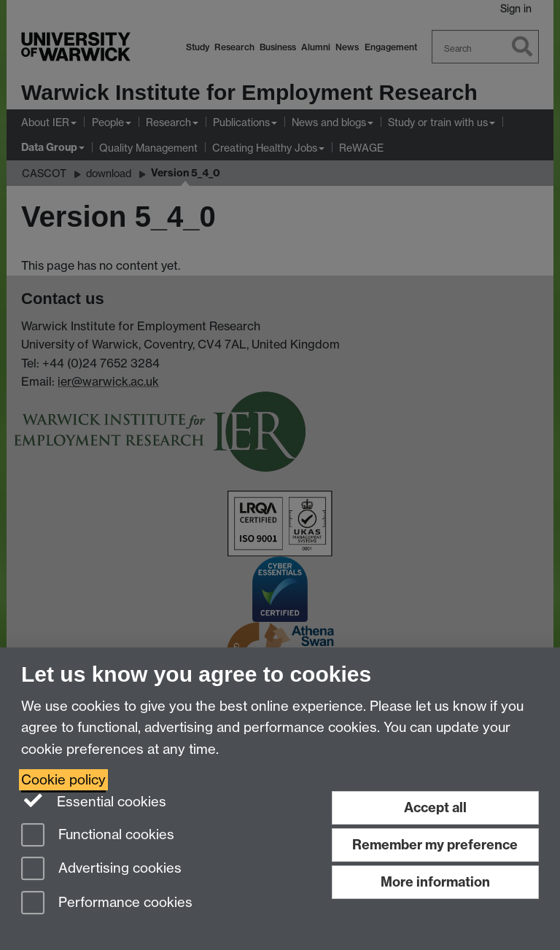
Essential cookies (94, 801)
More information (435, 882)
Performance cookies (107, 904)
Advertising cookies (101, 869)
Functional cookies (98, 836)
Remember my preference (435, 845)
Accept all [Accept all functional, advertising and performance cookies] (435, 807)
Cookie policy (63, 780)
